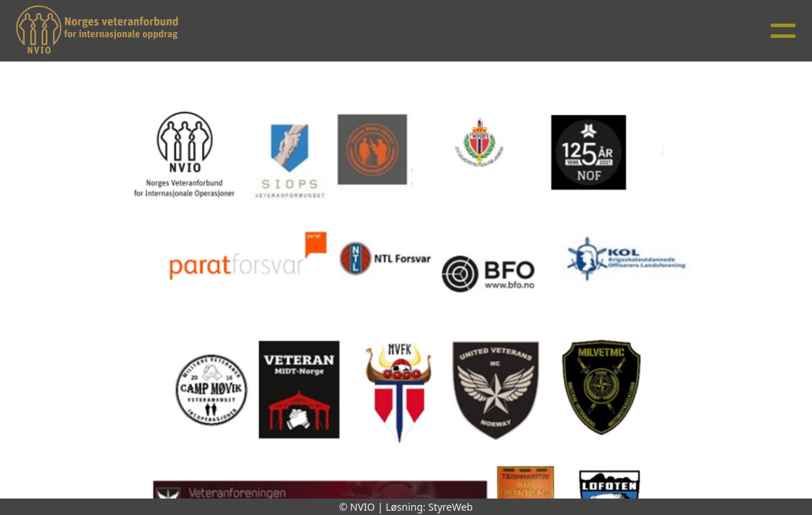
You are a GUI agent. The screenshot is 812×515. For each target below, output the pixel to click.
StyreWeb (450, 507)
